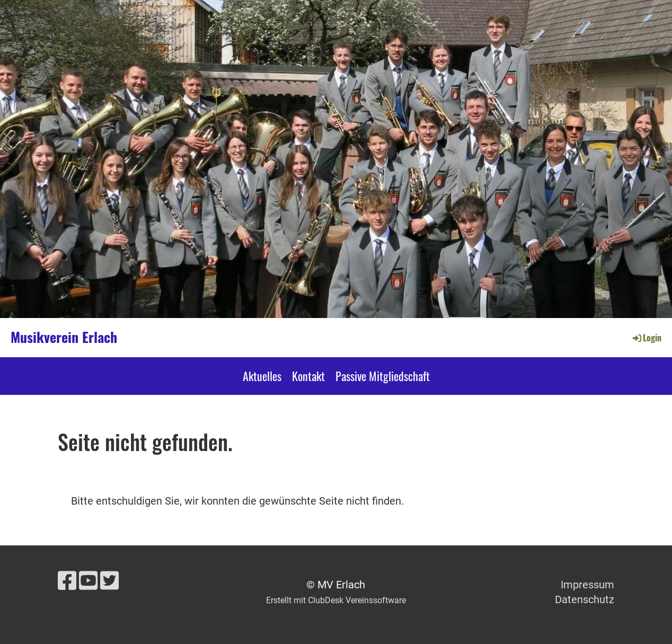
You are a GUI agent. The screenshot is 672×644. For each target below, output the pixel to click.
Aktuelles (262, 376)
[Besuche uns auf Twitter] (109, 581)
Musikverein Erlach (64, 337)
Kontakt (308, 376)
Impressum (587, 585)
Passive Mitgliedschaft (383, 376)
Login (646, 338)
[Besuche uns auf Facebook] (67, 581)
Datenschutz (585, 599)
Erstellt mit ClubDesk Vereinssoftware (336, 600)
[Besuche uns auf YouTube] (88, 581)
